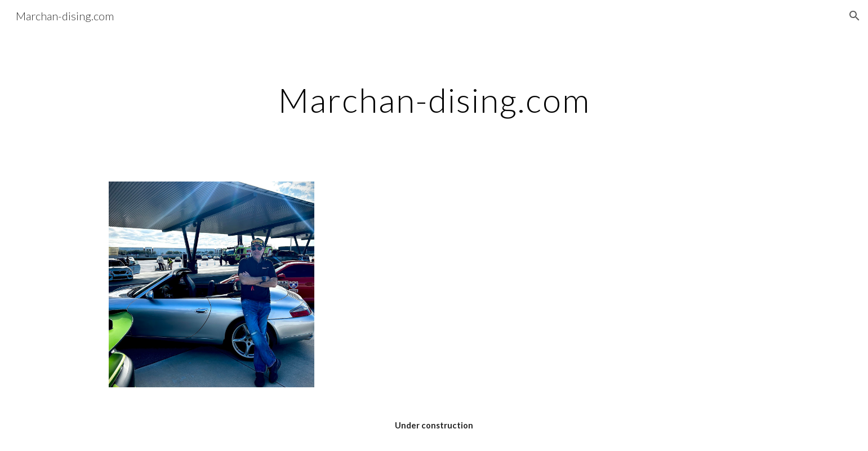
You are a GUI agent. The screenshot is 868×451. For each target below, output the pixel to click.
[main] (434, 100)
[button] (854, 16)
